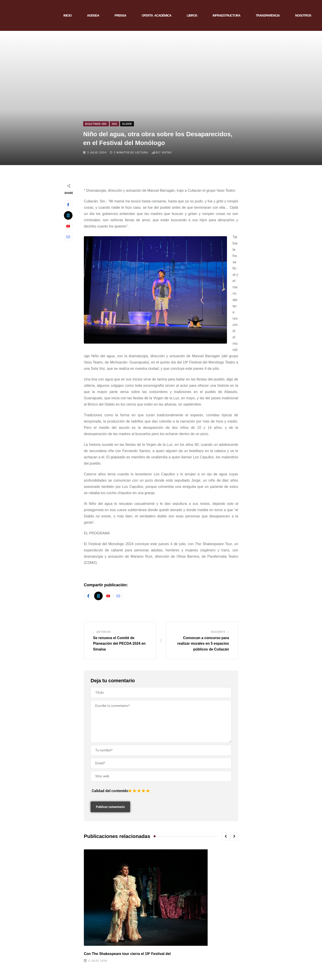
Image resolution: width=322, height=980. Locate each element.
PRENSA (120, 15)
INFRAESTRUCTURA (227, 15)
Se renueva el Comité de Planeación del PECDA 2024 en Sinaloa (119, 644)
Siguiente (218, 632)
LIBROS (192, 15)
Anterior (104, 632)
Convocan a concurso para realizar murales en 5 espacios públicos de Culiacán (203, 644)
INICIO (67, 15)
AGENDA (93, 15)
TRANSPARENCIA (268, 15)
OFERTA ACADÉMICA (156, 15)
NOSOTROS (303, 15)
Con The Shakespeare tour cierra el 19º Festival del (127, 954)
